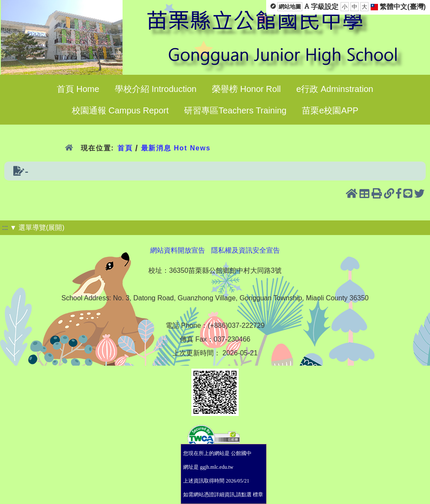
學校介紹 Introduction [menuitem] (156, 89)
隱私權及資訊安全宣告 (246, 250)
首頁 (125, 148)
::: (5, 228)
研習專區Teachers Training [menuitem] (235, 110)
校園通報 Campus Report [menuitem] (120, 110)
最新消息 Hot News (176, 148)
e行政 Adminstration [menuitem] (335, 89)
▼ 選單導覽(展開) (37, 228)
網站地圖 (290, 7)
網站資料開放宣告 (178, 250)
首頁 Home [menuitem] (78, 89)
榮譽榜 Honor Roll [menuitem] (246, 89)
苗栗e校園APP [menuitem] (330, 110)
